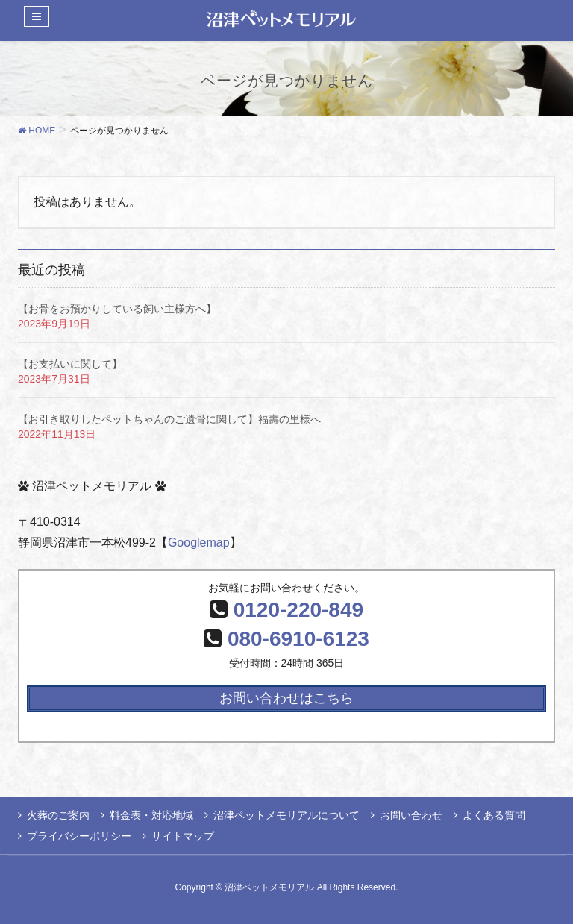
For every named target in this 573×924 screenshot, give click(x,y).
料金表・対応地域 (151, 815)
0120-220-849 (298, 610)
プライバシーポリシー (79, 836)
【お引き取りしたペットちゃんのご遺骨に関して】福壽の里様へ (169, 419)
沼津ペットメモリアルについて (286, 815)
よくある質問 (494, 815)
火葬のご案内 (58, 815)
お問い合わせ (411, 815)
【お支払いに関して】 (70, 364)
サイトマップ (183, 836)
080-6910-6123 (298, 639)
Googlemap (199, 543)
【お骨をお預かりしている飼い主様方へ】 (117, 309)
